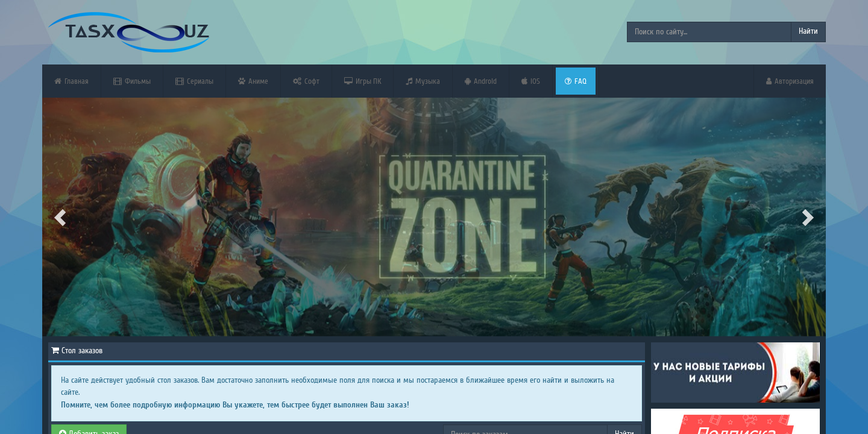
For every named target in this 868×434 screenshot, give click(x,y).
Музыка (423, 81)
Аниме (253, 81)
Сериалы (194, 81)
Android (481, 81)
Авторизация (790, 81)
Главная (71, 81)
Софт (306, 81)
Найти (808, 31)
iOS (531, 81)
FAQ (576, 81)
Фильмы (132, 81)
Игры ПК (363, 81)
